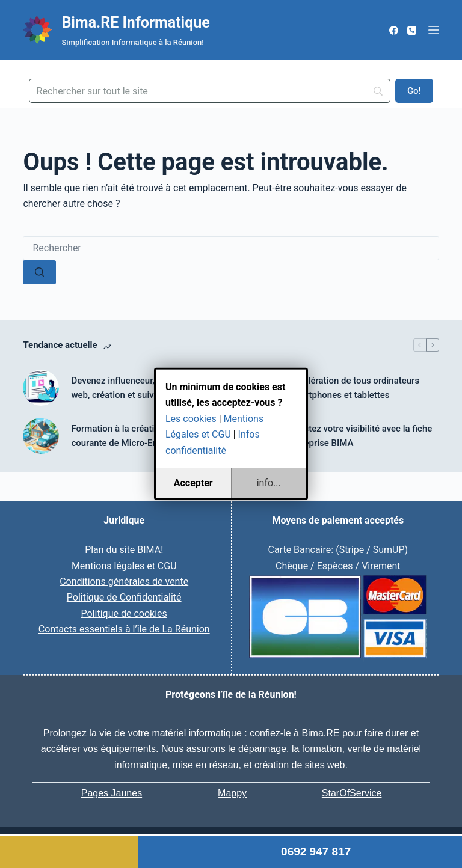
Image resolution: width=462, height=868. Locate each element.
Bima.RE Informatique (135, 23)
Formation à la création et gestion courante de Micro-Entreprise (139, 436)
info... (269, 483)
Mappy (232, 793)
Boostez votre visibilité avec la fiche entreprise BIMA (360, 436)
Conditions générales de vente (124, 582)
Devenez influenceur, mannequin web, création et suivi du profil (136, 388)
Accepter (193, 483)
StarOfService (352, 793)
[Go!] (414, 91)
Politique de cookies (124, 613)
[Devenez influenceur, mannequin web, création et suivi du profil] (41, 388)
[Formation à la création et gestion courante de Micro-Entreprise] (41, 436)
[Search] (210, 91)
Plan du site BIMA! (124, 550)
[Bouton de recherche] (39, 272)
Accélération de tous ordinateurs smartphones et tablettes (354, 388)
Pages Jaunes (112, 793)
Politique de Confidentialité (124, 597)
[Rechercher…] (231, 248)
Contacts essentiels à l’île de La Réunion (124, 629)
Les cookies (191, 419)
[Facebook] (394, 30)
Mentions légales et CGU (124, 566)
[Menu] (434, 30)
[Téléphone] (412, 30)
